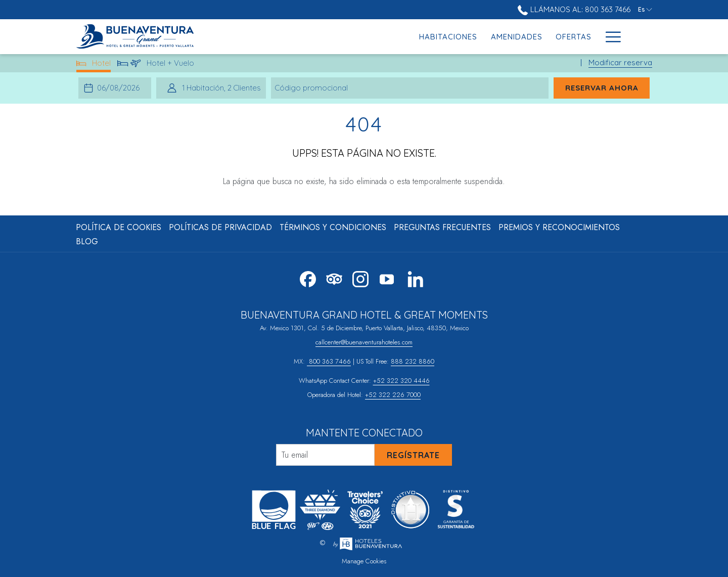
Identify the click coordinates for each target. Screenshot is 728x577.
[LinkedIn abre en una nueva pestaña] (416, 277)
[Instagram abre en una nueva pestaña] (360, 277)
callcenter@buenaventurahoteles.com (364, 342)
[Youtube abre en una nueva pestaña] (387, 277)
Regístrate (413, 455)
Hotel (94, 65)
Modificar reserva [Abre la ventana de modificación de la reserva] (620, 62)
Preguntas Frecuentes (442, 227)
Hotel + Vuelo (156, 65)
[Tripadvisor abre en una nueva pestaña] (334, 277)
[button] (120, 88)
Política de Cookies (119, 227)
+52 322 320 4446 (401, 381)
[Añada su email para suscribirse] (325, 455)
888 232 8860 (413, 361)
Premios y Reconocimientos (559, 227)
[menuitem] (301, 37)
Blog (87, 241)
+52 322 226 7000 (393, 395)
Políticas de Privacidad (220, 227)
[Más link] (609, 37)
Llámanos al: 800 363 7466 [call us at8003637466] (574, 9)
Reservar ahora (602, 88)
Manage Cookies (364, 561)
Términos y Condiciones (333, 227)
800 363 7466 (329, 361)
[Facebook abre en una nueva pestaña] (308, 277)
